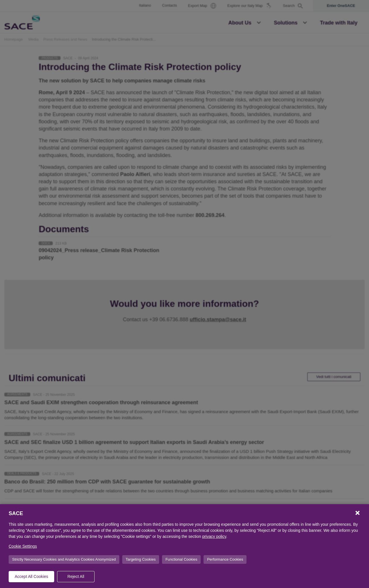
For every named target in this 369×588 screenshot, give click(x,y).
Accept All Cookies (31, 576)
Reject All (76, 576)
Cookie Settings (23, 546)
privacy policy (214, 536)
